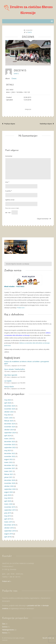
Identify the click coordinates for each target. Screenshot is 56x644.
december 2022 (10, 453)
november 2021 (10, 468)
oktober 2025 (9, 412)
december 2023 (10, 442)
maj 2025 (8, 415)
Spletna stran (10, 200)
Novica (5, 633)
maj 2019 (8, 516)
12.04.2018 (29, 30)
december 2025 (10, 406)
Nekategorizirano (8, 630)
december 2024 (10, 424)
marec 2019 (8, 522)
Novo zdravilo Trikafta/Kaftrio (15, 369)
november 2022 (10, 456)
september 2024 (10, 433)
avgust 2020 (8, 492)
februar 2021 (9, 474)
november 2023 (10, 444)
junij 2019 (8, 513)
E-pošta (9, 191)
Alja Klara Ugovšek (11, 375)
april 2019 (8, 519)
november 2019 (10, 507)
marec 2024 (8, 439)
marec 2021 (8, 471)
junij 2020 (8, 495)
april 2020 (8, 501)
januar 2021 (8, 477)
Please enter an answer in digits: (12, 208)
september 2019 (10, 510)
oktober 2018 (9, 528)
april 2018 (8, 537)
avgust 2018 (8, 534)
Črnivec (14, 78)
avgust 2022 (8, 459)
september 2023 (10, 447)
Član (4, 624)
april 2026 (8, 403)
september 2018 (10, 531)
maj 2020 (8, 498)
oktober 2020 (9, 486)
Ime (7, 182)
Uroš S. (30, 32)
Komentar (9, 156)
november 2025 (10, 409)
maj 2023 (8, 450)
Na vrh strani (48, 638)
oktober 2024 (9, 430)
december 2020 (10, 480)
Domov (5, 627)
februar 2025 (9, 421)
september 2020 (10, 489)
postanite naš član (34, 605)
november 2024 (10, 427)
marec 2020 (8, 504)
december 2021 (10, 465)
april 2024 (8, 436)
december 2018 (10, 525)
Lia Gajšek (8, 381)
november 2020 (10, 483)
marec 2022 (8, 462)
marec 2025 (8, 418)
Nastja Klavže (9, 387)
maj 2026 (8, 400)
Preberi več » (21, 308)
